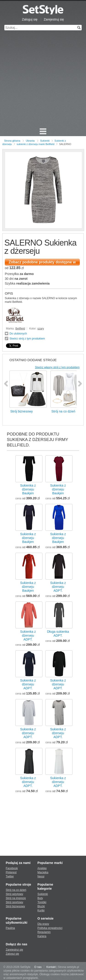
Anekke (42, 868)
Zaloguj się (30, 19)
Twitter (10, 876)
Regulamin (44, 932)
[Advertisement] (43, 82)
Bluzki (41, 906)
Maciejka (43, 872)
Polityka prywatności (50, 928)
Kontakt (51, 967)
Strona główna (12, 141)
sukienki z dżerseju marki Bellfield (36, 144)
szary (41, 329)
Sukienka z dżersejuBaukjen (28, 489)
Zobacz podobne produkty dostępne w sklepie (42, 263)
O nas (38, 967)
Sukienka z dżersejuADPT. (58, 587)
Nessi (41, 876)
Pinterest (11, 872)
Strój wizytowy (14, 894)
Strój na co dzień (16, 890)
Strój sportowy (14, 902)
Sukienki (45, 141)
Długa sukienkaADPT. (58, 634)
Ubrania (30, 141)
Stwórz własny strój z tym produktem (57, 367)
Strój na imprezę (16, 898)
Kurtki (41, 910)
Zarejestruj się (54, 19)
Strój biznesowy (15, 906)
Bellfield (20, 329)
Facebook (12, 868)
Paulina (10, 928)
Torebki (42, 902)
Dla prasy (43, 924)
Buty (40, 898)
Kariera (42, 936)
